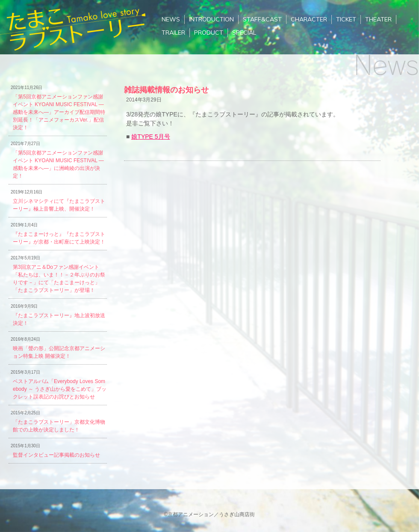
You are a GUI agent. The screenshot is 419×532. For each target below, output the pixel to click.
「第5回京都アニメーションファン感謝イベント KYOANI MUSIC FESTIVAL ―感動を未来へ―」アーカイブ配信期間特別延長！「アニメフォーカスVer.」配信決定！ (59, 112)
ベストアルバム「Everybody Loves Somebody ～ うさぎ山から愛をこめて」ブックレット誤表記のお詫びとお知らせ (60, 389)
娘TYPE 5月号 (150, 137)
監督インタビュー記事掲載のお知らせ (56, 455)
